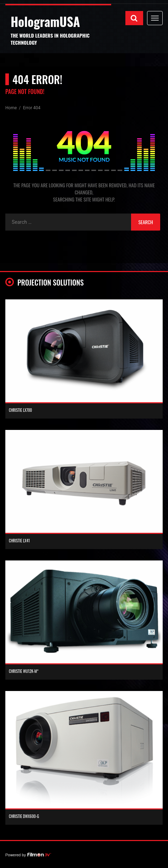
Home (12, 108)
